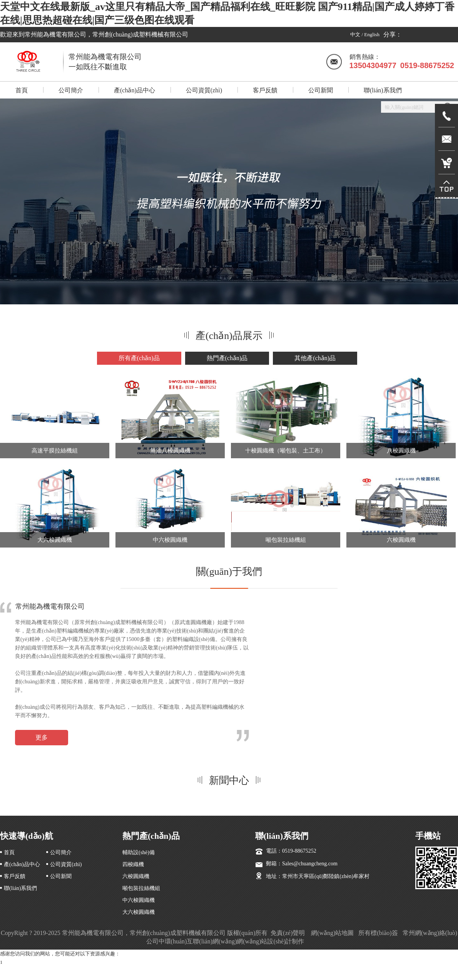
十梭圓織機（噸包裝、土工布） (286, 451)
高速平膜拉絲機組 (55, 451)
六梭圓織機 (401, 540)
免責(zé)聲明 (288, 933)
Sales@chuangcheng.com (310, 864)
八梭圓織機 (401, 451)
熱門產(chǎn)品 (227, 358)
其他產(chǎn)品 (315, 358)
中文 (355, 34)
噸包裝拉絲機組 (286, 540)
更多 (42, 737)
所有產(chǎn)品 (139, 358)
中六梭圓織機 (170, 540)
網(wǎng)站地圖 (332, 933)
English (372, 34)
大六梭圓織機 (55, 540)
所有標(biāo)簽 (378, 933)
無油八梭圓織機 (170, 451)
